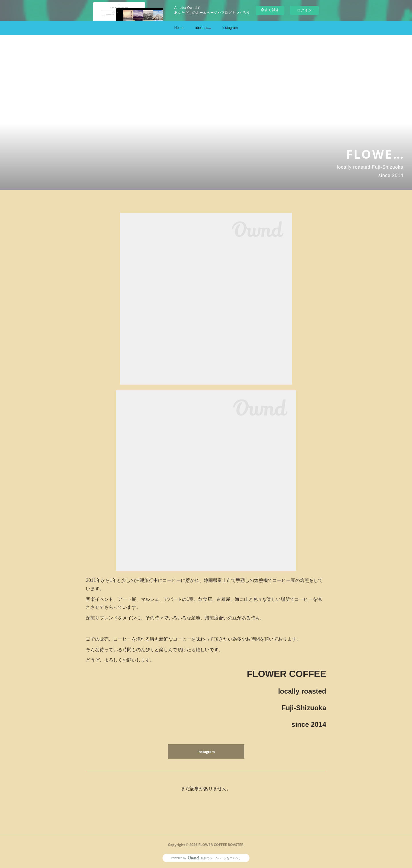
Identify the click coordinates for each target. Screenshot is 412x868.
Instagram (230, 28)
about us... (203, 28)
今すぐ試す (270, 10)
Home (179, 28)
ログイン (304, 10)
